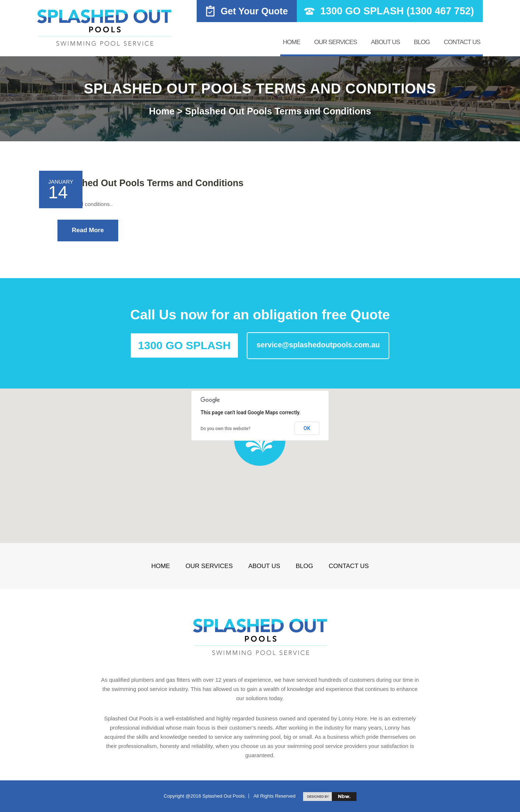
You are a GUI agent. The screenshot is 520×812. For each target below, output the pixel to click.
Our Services (335, 42)
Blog (422, 42)
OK (307, 428)
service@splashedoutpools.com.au (318, 345)
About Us (385, 42)
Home (291, 42)
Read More (88, 230)
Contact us (462, 42)
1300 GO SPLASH (185, 345)
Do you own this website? (226, 429)
